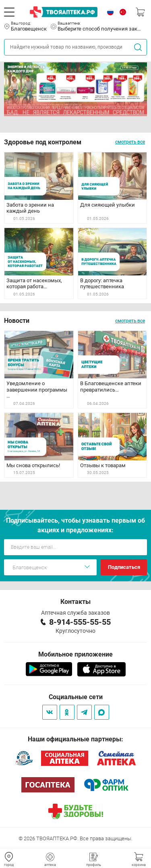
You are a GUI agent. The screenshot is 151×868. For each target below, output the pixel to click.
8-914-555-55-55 (80, 622)
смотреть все (130, 142)
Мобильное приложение (75, 654)
